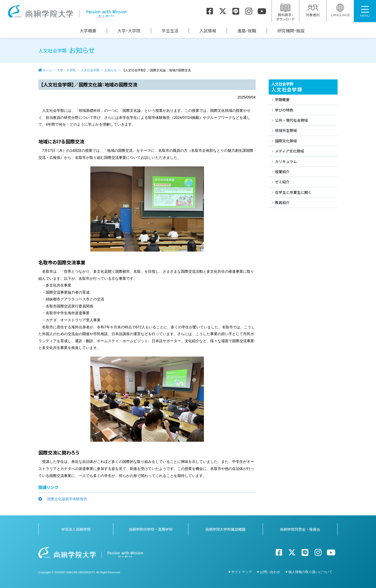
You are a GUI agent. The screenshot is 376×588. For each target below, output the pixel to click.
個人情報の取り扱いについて (310, 572)
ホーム (47, 70)
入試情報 (208, 31)
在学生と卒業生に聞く (293, 192)
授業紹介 (282, 172)
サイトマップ (242, 572)
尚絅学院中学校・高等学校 (151, 529)
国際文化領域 (286, 141)
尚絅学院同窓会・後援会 (300, 529)
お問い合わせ (270, 572)
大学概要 (88, 31)
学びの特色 (284, 110)
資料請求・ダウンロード (285, 13)
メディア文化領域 (289, 151)
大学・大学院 (129, 31)
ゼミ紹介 (282, 182)
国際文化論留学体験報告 (65, 499)
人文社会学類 (90, 70)
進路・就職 (247, 31)
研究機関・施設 (291, 31)
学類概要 (282, 100)
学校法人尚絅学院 (76, 529)
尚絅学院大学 (67, 11)
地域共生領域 (286, 130)
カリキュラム (286, 161)
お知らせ (111, 70)
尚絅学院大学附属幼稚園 (225, 529)
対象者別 (313, 11)
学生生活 (170, 31)
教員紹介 (282, 202)
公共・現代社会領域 (291, 120)
